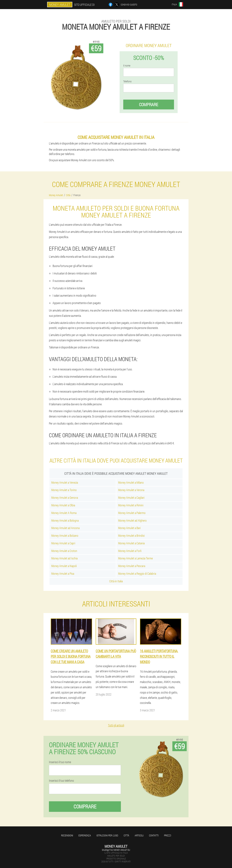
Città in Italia (116, 581)
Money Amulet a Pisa (63, 573)
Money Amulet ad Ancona (65, 528)
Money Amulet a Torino (64, 490)
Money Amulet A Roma (64, 513)
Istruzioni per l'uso (107, 835)
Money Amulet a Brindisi (131, 536)
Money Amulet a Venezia (65, 482)
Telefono (127, 81)
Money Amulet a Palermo (132, 513)
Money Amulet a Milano (131, 482)
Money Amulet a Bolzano (65, 536)
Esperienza (85, 835)
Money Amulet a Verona (131, 490)
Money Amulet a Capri (63, 543)
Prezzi (168, 835)
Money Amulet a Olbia (63, 505)
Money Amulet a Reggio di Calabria (137, 573)
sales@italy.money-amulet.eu (116, 850)
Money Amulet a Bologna (65, 520)
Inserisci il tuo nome (60, 762)
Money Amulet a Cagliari (131, 498)
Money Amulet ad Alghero (132, 520)
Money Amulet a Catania (131, 543)
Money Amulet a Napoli (64, 566)
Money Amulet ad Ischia (64, 558)
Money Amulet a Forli (130, 551)
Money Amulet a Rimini (131, 505)
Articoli (139, 835)
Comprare (149, 105)
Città (126, 835)
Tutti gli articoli (116, 725)
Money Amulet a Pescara (132, 566)
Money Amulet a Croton (64, 551)
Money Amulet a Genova (65, 498)
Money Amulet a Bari (129, 528)
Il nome (127, 66)
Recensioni (67, 835)
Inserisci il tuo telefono (61, 781)
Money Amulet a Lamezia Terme (135, 558)
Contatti (154, 835)
